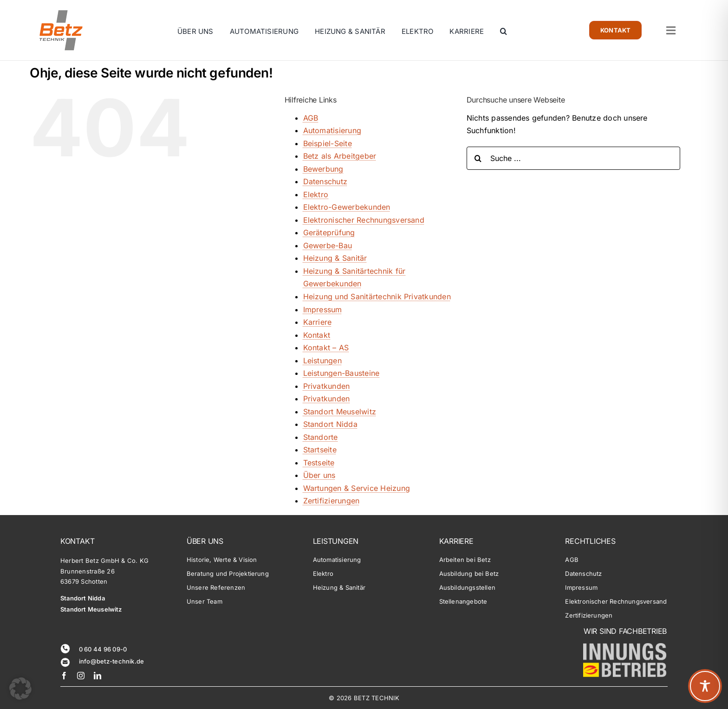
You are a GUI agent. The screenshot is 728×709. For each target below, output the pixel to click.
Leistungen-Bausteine (341, 373)
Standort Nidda (330, 424)
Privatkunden (327, 386)
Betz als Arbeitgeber (340, 156)
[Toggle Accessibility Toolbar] (705, 686)
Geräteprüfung (329, 232)
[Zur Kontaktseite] (615, 30)
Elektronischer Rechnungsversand (364, 220)
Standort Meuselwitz (340, 412)
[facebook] (64, 676)
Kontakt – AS (326, 348)
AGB (311, 118)
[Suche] (478, 158)
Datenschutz (325, 181)
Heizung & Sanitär (335, 258)
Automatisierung (332, 130)
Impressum (323, 309)
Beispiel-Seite (328, 143)
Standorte (321, 437)
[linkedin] (97, 676)
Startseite (320, 450)
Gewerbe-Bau (328, 245)
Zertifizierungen (331, 501)
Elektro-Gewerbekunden (347, 207)
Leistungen (322, 361)
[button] (504, 36)
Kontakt (317, 335)
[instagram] (81, 676)
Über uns (319, 475)
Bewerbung (323, 169)
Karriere (318, 322)
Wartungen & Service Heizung (357, 488)
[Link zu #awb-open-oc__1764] (671, 30)
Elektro (316, 194)
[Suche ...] (573, 158)
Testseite (319, 463)
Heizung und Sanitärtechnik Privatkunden (377, 296)
